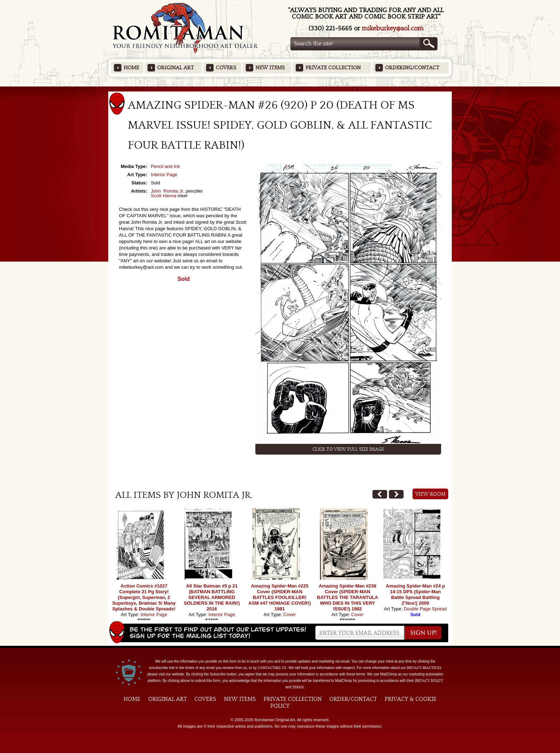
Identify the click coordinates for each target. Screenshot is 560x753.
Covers (226, 68)
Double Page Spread (425, 609)
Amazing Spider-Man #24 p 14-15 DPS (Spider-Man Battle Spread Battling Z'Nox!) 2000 (415, 595)
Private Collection (333, 68)
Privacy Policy (429, 681)
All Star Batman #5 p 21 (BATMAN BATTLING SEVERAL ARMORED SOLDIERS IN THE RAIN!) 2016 (212, 597)
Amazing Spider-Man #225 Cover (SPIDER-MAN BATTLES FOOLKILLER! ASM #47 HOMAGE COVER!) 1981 (280, 597)
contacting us (272, 668)
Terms (298, 687)
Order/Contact (353, 699)
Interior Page (164, 175)
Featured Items (280, 89)
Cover (289, 615)
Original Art (176, 68)
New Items (270, 68)
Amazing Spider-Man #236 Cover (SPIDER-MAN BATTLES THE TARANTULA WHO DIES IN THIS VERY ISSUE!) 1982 (347, 597)
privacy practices (424, 668)
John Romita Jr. (167, 191)
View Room (431, 494)
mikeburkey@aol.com (393, 28)
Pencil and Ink (165, 166)
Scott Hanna (164, 196)
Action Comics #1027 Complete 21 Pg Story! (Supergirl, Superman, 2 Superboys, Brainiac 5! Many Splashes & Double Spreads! (144, 597)
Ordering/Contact (412, 68)
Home (131, 68)
